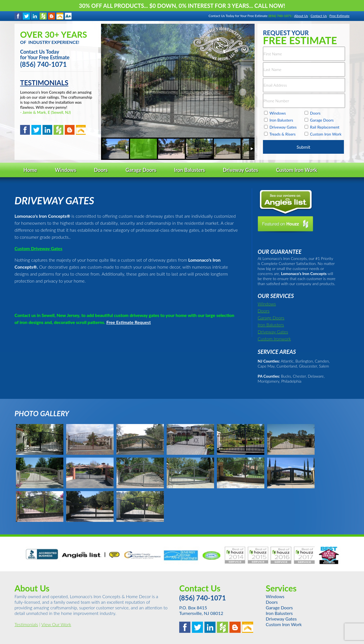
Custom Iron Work (284, 624)
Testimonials (26, 624)
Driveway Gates (273, 332)
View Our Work (56, 624)
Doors (264, 311)
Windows (267, 304)
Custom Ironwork (274, 339)
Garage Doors (271, 318)
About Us (301, 16)
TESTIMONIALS (44, 83)
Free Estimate (339, 16)
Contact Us (318, 16)
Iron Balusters (271, 325)
